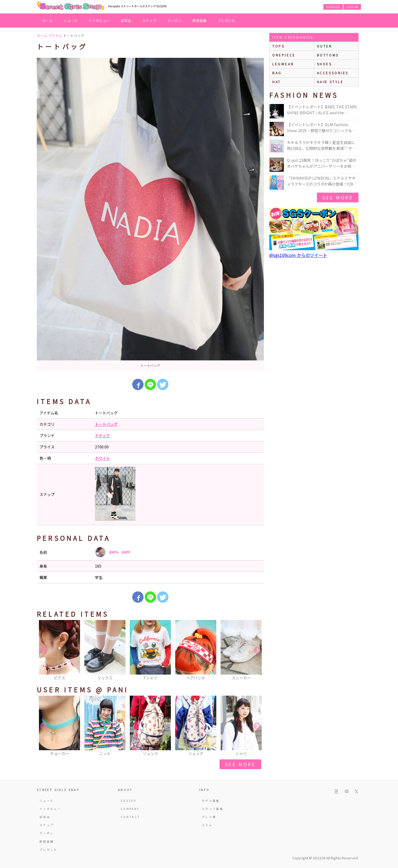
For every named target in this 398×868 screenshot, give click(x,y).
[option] (150, 214)
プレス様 (209, 817)
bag (277, 73)
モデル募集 (211, 801)
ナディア (102, 435)
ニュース (71, 20)
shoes (324, 64)
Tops (278, 46)
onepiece (284, 55)
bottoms (328, 55)
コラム (207, 825)
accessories (333, 73)
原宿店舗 (200, 20)
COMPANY (130, 809)
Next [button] (257, 651)
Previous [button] (44, 651)
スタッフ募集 (213, 809)
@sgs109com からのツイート (298, 255)
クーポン (175, 20)
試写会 (126, 20)
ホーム (48, 20)
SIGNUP (333, 7)
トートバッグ (106, 424)
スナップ (149, 20)
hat (277, 82)
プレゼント (227, 20)
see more (240, 764)
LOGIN (352, 7)
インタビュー (99, 20)
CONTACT (130, 817)
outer (325, 46)
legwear (283, 64)
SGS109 (128, 801)
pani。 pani (112, 552)
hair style (330, 82)
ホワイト (102, 458)
